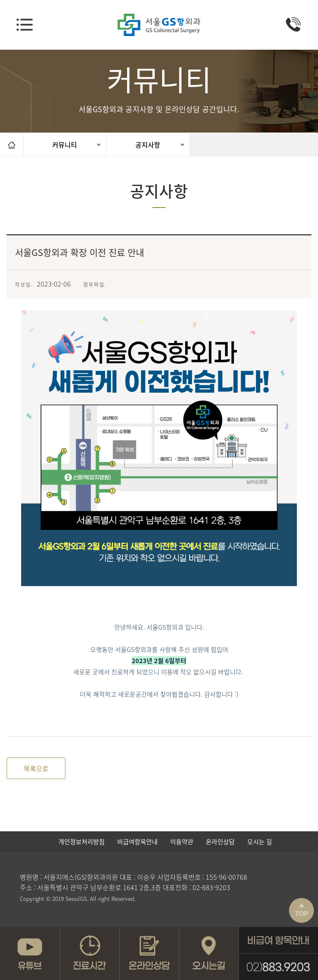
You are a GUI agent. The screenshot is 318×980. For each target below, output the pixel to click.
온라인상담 (220, 842)
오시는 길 (260, 842)
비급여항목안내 (137, 842)
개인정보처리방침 (82, 842)
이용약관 (182, 842)
